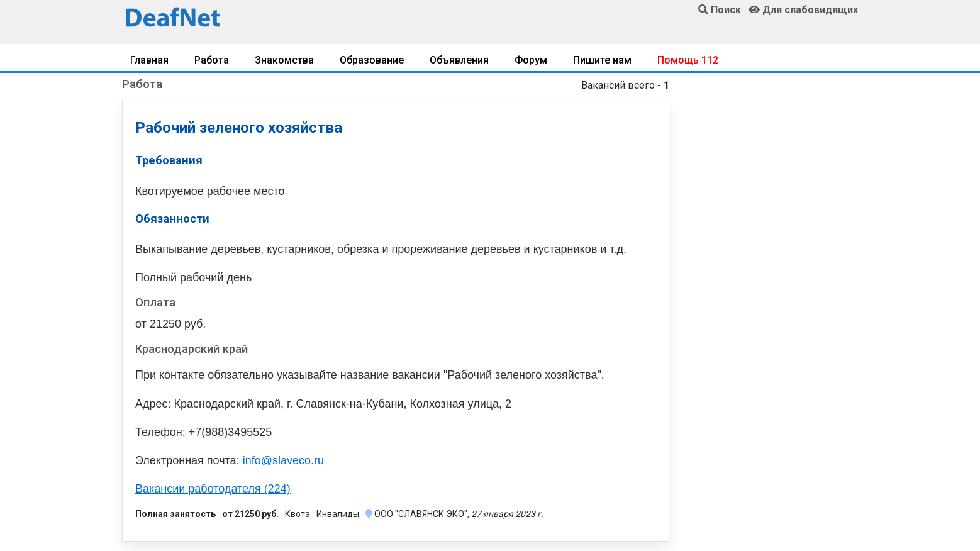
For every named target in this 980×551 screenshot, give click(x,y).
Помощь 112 (688, 60)
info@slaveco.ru (283, 460)
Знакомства (284, 60)
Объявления (459, 60)
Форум (531, 60)
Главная (149, 60)
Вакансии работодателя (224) (213, 489)
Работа (212, 60)
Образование (372, 60)
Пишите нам (602, 60)
